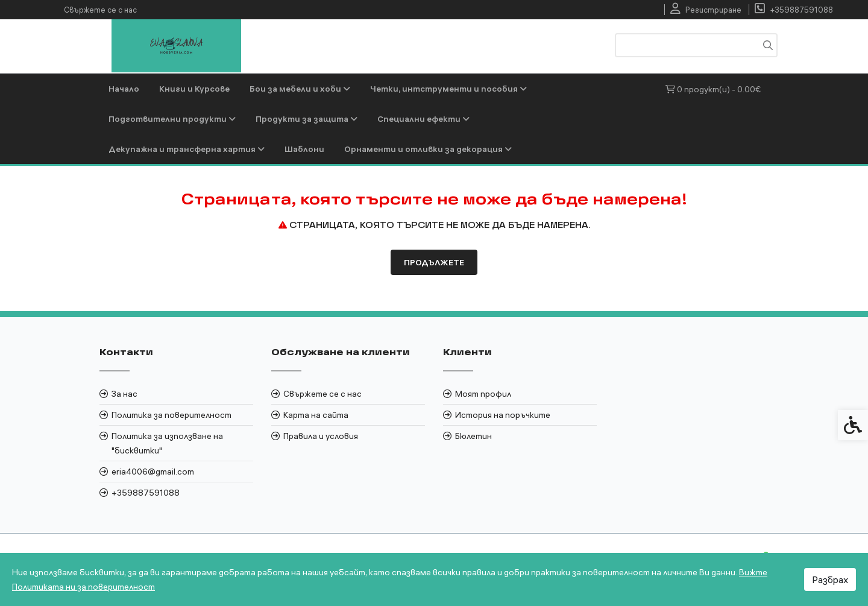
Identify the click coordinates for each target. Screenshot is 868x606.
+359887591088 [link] (146, 493)
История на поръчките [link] (503, 415)
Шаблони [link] (304, 149)
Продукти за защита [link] (307, 119)
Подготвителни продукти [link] (172, 119)
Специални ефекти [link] (423, 119)
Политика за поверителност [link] (171, 415)
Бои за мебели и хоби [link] (300, 89)
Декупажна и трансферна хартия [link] (187, 149)
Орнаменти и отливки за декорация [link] (428, 149)
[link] (706, 10)
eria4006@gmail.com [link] (153, 472)
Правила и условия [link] (321, 436)
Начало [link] (124, 89)
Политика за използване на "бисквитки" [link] (167, 443)
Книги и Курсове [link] (194, 89)
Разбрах (830, 579)
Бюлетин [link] (473, 436)
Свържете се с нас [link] (100, 10)
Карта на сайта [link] (316, 415)
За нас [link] (124, 394)
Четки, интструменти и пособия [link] (448, 89)
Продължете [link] (434, 262)
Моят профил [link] (483, 394)
